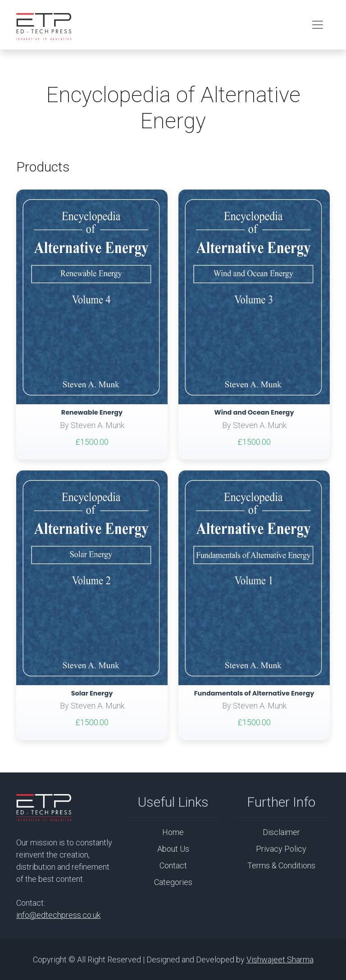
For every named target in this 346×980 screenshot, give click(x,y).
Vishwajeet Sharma (280, 960)
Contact (173, 865)
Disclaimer (281, 832)
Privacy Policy (281, 849)
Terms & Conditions (281, 865)
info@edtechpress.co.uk (58, 915)
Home (173, 832)
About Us (173, 849)
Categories (173, 882)
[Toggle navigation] (318, 25)
